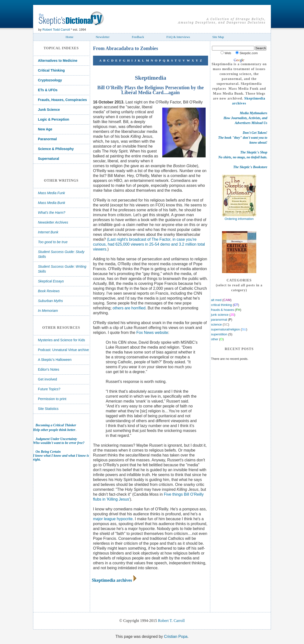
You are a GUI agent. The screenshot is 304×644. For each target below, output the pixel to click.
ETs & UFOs (48, 90)
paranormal (219, 320)
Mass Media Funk (51, 193)
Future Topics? (49, 389)
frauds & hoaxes (222, 310)
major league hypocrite (113, 519)
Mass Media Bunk (52, 203)
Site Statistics (48, 409)
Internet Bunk (48, 232)
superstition (219, 334)
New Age (45, 129)
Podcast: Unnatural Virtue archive (63, 350)
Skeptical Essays (51, 281)
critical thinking (221, 305)
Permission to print (52, 399)
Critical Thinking (51, 70)
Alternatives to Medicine (58, 61)
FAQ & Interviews (178, 37)
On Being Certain (48, 452)
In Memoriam (48, 311)
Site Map (218, 37)
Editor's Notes (49, 369)
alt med (217, 300)
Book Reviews (49, 291)
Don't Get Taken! (255, 133)
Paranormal (47, 139)
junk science (220, 315)
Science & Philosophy (56, 149)
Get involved (47, 379)
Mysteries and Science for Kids (61, 340)
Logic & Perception (54, 119)
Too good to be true (53, 242)
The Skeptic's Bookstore (250, 167)
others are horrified (129, 308)
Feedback (138, 37)
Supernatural (48, 159)
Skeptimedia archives (112, 580)
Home (70, 37)
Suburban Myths (50, 301)
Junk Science (49, 110)
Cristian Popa (176, 637)
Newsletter (103, 37)
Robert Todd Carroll (56, 30)
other (215, 339)
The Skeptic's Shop (254, 152)
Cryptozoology (50, 80)
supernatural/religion (225, 329)
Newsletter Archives (53, 222)
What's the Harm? (52, 213)
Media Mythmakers (254, 113)
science (216, 324)
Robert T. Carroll (171, 621)
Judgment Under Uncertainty (56, 439)
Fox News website (152, 333)
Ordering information (239, 219)
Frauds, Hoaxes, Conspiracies (62, 100)
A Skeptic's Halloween (55, 360)
